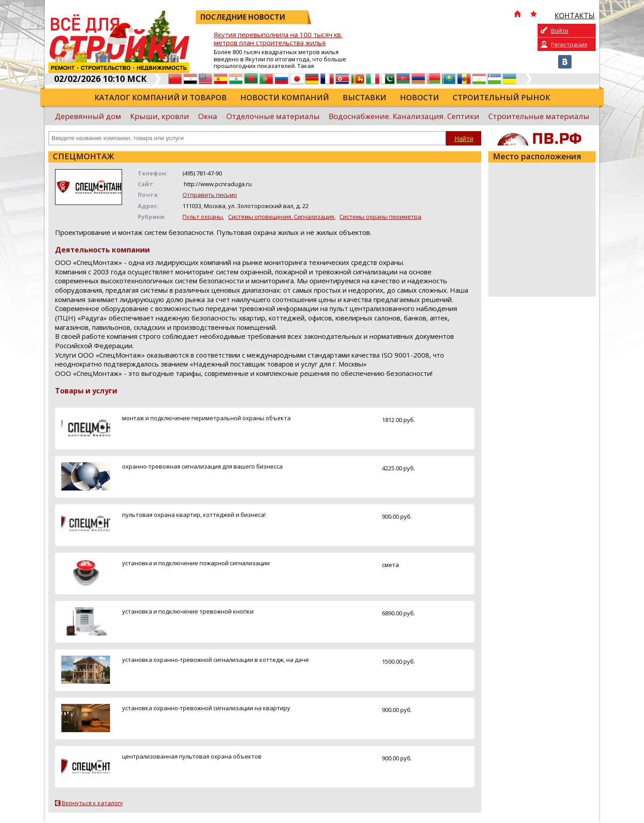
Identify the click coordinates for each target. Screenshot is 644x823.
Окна (208, 116)
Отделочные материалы (273, 116)
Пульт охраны (203, 217)
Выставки (364, 97)
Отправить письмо (210, 195)
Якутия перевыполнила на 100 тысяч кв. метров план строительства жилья (278, 39)
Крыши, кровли (160, 116)
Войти (560, 30)
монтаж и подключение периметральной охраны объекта (206, 418)
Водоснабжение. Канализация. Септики (404, 116)
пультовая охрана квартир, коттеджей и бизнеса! (194, 515)
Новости (419, 97)
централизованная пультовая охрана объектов (192, 756)
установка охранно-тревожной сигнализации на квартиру (206, 708)
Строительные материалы (539, 116)
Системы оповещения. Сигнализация (281, 217)
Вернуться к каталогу (92, 803)
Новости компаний (285, 97)
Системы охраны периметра (380, 217)
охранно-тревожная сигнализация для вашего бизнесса (202, 466)
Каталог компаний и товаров (161, 97)
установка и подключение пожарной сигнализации (196, 563)
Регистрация (569, 44)
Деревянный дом (88, 116)
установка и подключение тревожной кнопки (188, 611)
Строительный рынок (501, 97)
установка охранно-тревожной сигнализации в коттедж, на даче (216, 660)
